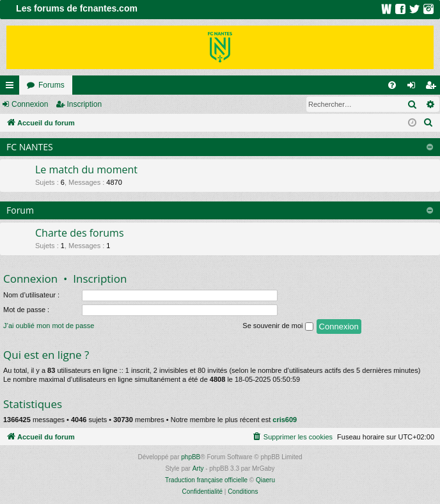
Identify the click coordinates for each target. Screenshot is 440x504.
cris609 (285, 420)
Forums (51, 85)
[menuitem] (392, 85)
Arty (198, 469)
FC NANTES (30, 147)
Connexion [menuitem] (414, 88)
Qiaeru (265, 480)
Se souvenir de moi (278, 326)
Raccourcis (12, 88)
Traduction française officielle (206, 480)
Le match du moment (86, 169)
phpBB (191, 457)
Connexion (30, 104)
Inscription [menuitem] (433, 88)
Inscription (84, 104)
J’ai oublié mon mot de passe (49, 326)
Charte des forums (80, 233)
